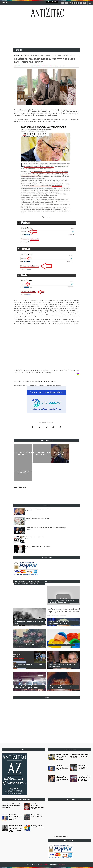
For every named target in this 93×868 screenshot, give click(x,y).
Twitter (45, 381)
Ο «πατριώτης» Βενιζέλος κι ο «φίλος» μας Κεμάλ (37, 518)
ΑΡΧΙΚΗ (17, 55)
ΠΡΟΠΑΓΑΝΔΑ (44, 66)
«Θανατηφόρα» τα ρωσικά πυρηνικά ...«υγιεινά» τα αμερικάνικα (62, 757)
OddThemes (63, 865)
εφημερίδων (65, 836)
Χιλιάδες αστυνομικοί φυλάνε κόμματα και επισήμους (38, 546)
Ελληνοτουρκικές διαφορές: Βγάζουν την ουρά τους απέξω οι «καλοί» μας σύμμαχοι (45, 528)
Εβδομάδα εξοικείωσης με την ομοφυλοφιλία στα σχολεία (59, 623)
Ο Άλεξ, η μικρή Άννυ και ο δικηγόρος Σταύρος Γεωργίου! (62, 687)
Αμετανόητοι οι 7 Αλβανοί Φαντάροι (27, 645)
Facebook (39, 381)
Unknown (18, 66)
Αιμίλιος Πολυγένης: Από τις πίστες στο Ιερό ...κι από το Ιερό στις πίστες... (29, 687)
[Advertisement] (47, 33)
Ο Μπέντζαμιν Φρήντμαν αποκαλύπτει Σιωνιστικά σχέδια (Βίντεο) (61, 601)
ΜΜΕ (32, 66)
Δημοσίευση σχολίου (20, 487)
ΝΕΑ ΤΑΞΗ (37, 66)
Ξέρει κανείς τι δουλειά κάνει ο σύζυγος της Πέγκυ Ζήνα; (62, 665)
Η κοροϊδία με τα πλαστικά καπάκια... (61, 645)
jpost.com (48, 217)
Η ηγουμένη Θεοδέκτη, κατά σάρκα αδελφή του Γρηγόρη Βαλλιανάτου (27, 582)
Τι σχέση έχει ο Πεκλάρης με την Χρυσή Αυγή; (28, 665)
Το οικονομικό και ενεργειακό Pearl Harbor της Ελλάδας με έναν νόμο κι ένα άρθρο (29, 622)
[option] (47, 512)
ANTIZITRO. (44, 865)
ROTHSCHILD (25, 55)
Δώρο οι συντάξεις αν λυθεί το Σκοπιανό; (35, 537)
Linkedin (53, 381)
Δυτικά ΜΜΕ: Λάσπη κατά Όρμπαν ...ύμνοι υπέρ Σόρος (39, 509)
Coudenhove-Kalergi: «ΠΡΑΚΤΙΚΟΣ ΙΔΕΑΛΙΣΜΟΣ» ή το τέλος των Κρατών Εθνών (16, 829)
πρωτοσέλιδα (58, 836)
